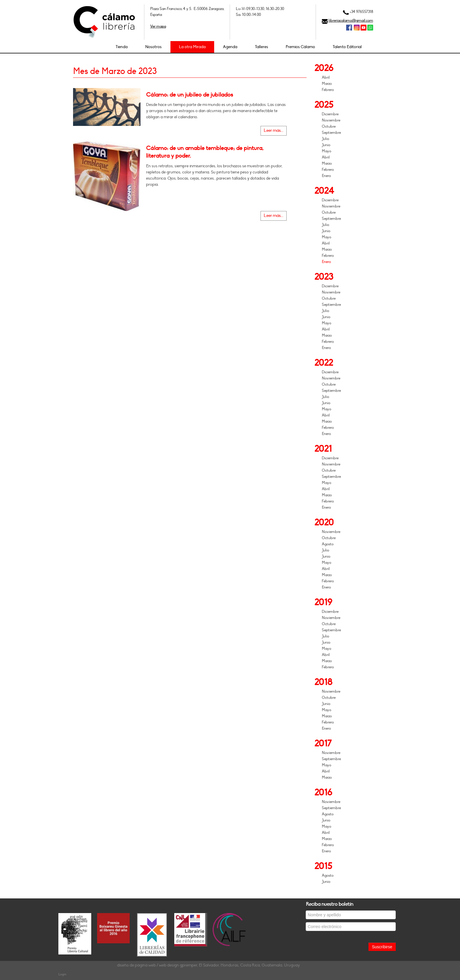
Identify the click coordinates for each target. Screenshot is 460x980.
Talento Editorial (347, 47)
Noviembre (331, 120)
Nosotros (153, 47)
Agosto (328, 544)
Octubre (329, 126)
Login (62, 974)
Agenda (230, 47)
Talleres (262, 47)
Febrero (328, 90)
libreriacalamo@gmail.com (351, 21)
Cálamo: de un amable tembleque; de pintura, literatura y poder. (205, 152)
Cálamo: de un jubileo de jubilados (190, 95)
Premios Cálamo (300, 47)
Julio (325, 139)
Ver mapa (158, 26)
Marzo (327, 84)
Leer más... (274, 130)
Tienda (122, 47)
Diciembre (330, 114)
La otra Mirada (192, 47)
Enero (326, 176)
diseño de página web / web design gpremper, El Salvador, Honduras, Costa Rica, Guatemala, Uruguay (208, 965)
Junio (326, 145)
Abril (326, 77)
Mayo (327, 151)
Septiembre (331, 133)
